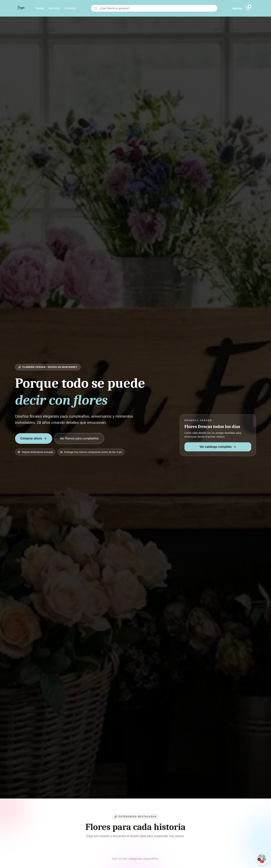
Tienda (40, 8)
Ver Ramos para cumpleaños (79, 439)
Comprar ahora (34, 439)
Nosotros (54, 8)
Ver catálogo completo (218, 447)
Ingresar (237, 8)
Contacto (70, 8)
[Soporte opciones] (262, 859)
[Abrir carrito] (248, 8)
